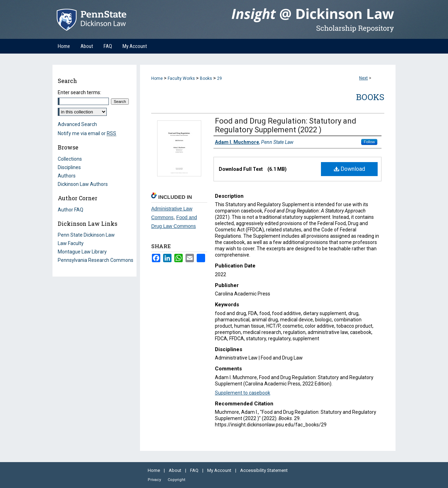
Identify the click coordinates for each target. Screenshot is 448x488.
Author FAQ (71, 210)
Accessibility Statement (264, 470)
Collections (70, 159)
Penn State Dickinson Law (86, 235)
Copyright (176, 480)
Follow (369, 142)
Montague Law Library (82, 252)
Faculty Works (181, 78)
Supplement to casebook (243, 393)
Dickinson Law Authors (83, 184)
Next (363, 78)
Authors (67, 176)
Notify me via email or (87, 133)
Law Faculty (71, 243)
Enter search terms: (79, 92)
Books (206, 78)
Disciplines (69, 167)
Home (157, 78)
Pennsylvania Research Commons (96, 260)
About (176, 470)
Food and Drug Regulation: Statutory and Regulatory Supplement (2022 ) (286, 125)
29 (219, 78)
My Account (220, 470)
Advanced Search (77, 124)
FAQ (195, 470)
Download (349, 169)
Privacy (155, 480)
